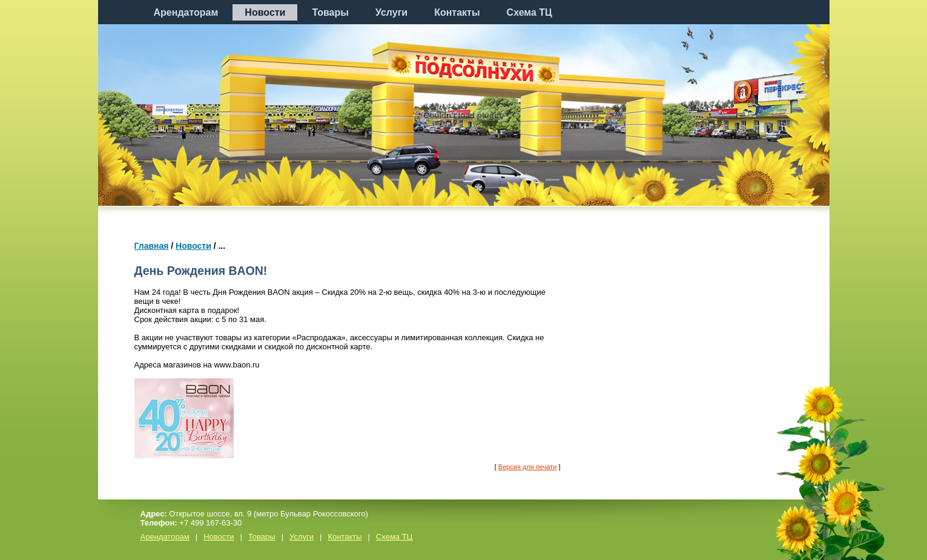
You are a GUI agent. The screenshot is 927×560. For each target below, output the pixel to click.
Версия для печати (528, 467)
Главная (152, 246)
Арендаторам (186, 12)
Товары (330, 12)
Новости (265, 12)
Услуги (391, 12)
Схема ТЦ (529, 12)
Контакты (457, 12)
